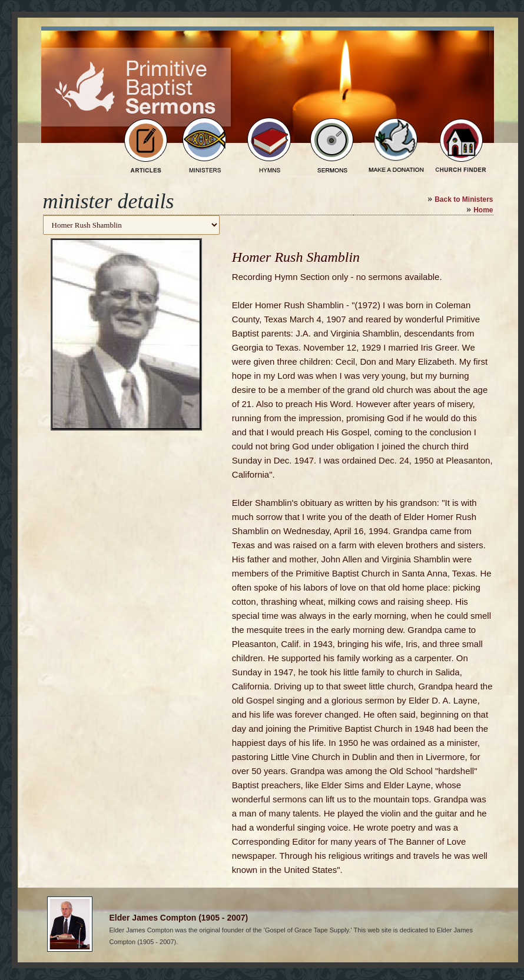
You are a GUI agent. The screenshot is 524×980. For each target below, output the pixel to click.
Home (483, 210)
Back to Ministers (464, 199)
